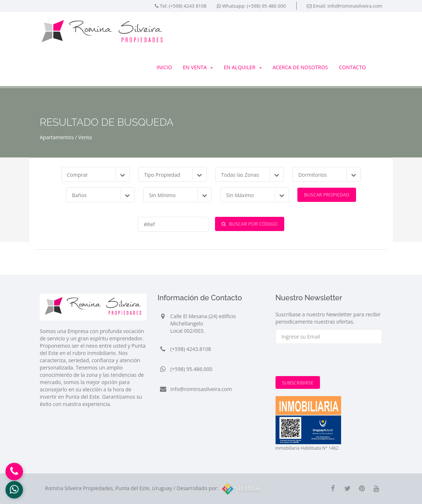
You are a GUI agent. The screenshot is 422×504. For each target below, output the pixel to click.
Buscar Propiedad (327, 195)
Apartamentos (57, 137)
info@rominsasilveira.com (201, 389)
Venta (85, 137)
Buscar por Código (249, 224)
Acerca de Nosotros (300, 67)
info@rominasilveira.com (355, 6)
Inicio (164, 67)
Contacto (352, 67)
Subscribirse (298, 383)
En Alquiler (243, 67)
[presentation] (331, 362)
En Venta (198, 67)
